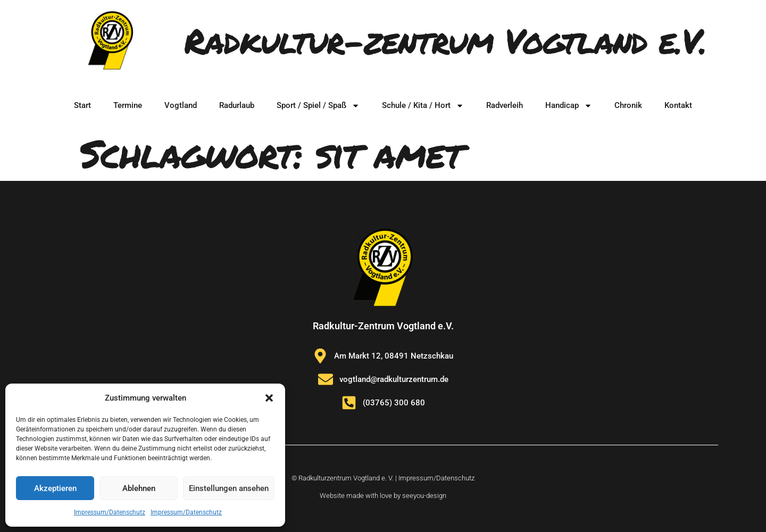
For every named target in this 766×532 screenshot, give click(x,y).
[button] (269, 398)
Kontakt (678, 105)
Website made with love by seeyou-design (383, 496)
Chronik (628, 105)
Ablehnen (139, 488)
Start (82, 105)
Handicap (569, 106)
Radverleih (505, 105)
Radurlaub (237, 105)
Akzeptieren (55, 488)
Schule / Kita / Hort (423, 106)
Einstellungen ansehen (229, 488)
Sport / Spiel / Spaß (318, 106)
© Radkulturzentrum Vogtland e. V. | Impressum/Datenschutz (383, 478)
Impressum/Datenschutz (110, 512)
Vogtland (181, 105)
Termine (128, 105)
